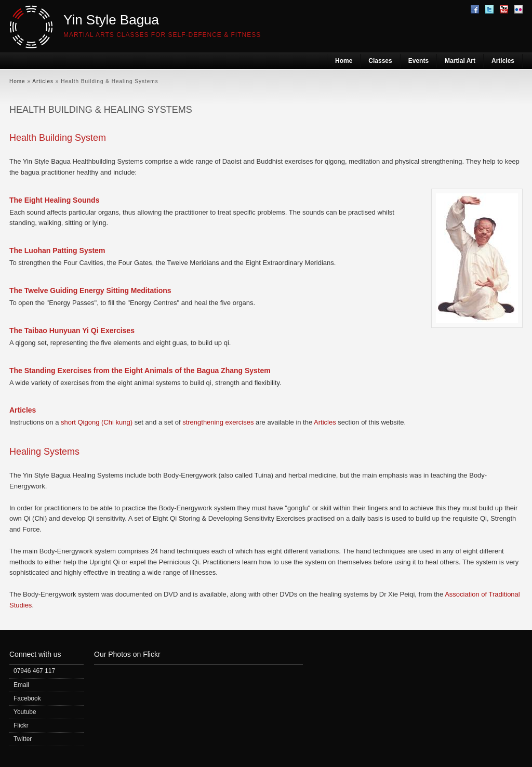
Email (21, 685)
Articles (503, 61)
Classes (380, 61)
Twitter (23, 739)
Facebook (27, 698)
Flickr (21, 725)
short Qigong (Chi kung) (97, 422)
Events (418, 61)
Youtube (25, 712)
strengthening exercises (218, 422)
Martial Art (460, 61)
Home (344, 61)
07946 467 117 (34, 671)
